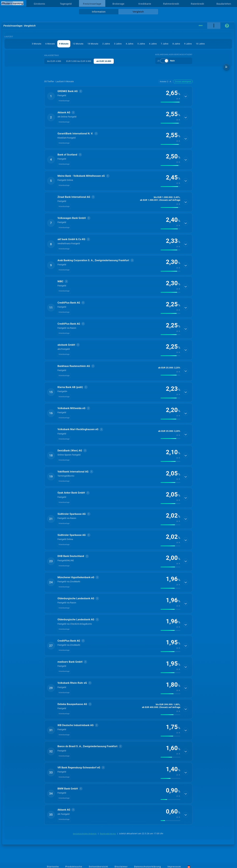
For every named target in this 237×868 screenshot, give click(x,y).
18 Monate (93, 44)
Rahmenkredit (171, 4)
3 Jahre (118, 44)
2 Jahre (106, 44)
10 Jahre (200, 44)
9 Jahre (188, 44)
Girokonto (39, 4)
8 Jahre (176, 44)
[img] (171, 102)
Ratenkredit (197, 4)
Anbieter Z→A (165, 82)
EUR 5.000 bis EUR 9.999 (79, 61)
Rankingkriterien (108, 834)
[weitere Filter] (227, 67)
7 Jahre (165, 44)
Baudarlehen (224, 4)
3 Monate (36, 44)
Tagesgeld (66, 4)
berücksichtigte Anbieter (85, 834)
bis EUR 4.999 (54, 61)
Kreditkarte (145, 4)
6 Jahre (153, 44)
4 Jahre (130, 44)
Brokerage (118, 4)
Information (99, 12)
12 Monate (78, 44)
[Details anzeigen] (186, 96)
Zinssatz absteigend (183, 82)
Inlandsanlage (64, 101)
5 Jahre (141, 44)
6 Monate (50, 44)
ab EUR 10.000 (104, 61)
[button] (118, 96)
